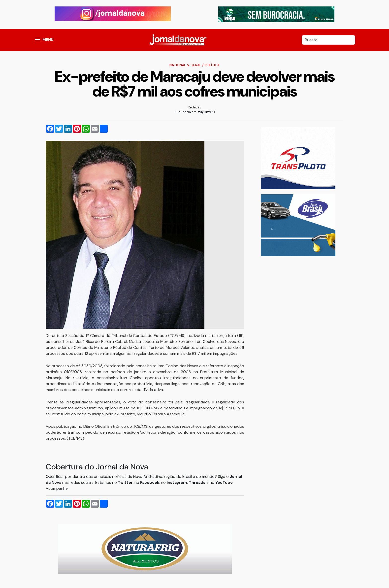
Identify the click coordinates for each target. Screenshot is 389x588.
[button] (37, 40)
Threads (198, 482)
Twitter (125, 482)
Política (212, 65)
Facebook (150, 482)
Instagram (177, 482)
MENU (48, 40)
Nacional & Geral (185, 65)
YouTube (224, 482)
